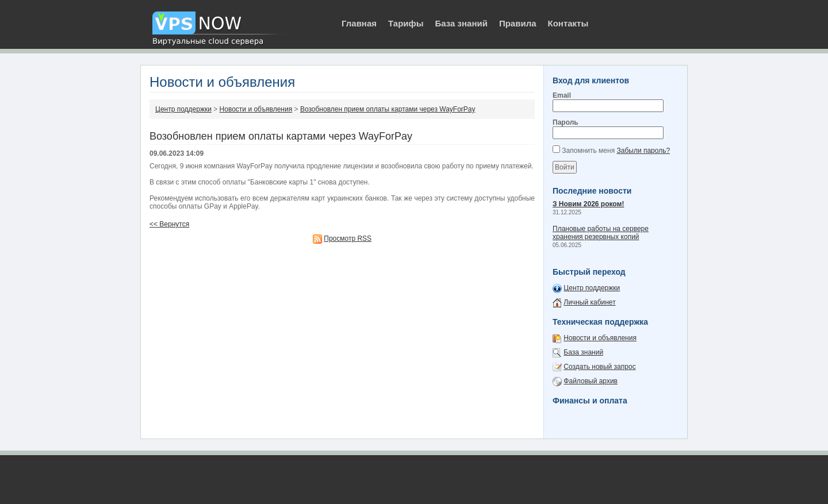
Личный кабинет (589, 302)
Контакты (568, 23)
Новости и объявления (256, 109)
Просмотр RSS (348, 238)
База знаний (461, 23)
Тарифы (406, 23)
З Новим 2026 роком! (588, 204)
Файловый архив (591, 381)
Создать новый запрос (599, 367)
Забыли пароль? (643, 151)
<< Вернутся (169, 224)
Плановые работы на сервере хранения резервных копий (601, 233)
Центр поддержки (183, 109)
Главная (359, 23)
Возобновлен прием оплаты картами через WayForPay (388, 109)
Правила (518, 23)
